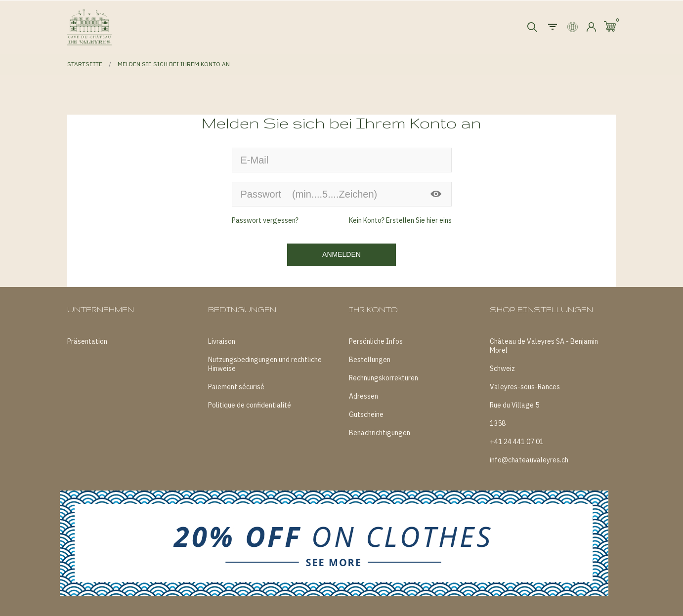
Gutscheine (366, 414)
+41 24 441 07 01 (517, 442)
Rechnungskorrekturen (384, 378)
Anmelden (341, 254)
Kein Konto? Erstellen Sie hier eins (400, 220)
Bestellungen (370, 360)
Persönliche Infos (376, 341)
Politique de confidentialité (250, 405)
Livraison (222, 341)
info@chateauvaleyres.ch (529, 460)
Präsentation (87, 341)
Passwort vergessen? (265, 220)
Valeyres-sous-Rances (525, 387)
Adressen (363, 396)
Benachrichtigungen (380, 433)
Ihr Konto (373, 309)
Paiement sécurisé (236, 387)
